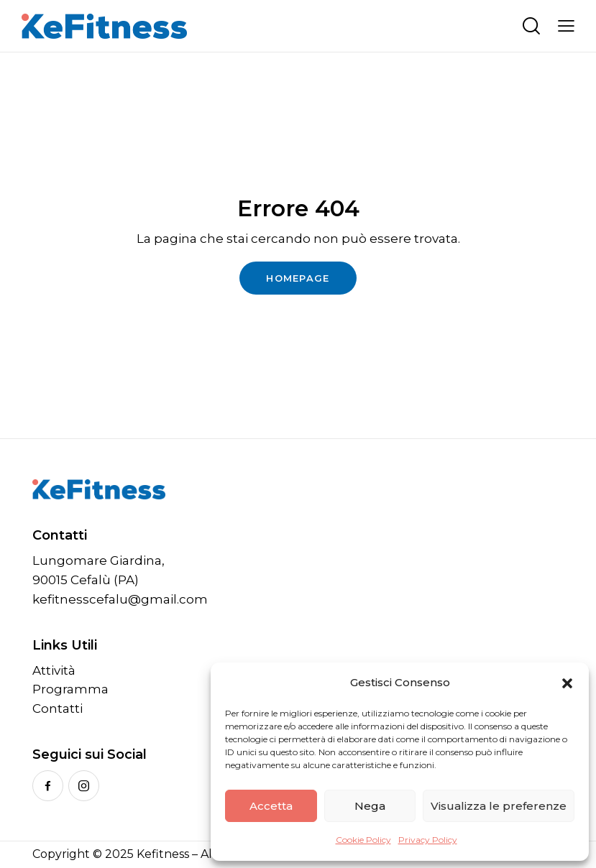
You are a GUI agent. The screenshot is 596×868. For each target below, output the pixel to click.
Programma (70, 689)
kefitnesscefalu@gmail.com (120, 599)
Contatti (58, 708)
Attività (54, 670)
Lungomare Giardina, (98, 560)
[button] (567, 683)
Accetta (271, 806)
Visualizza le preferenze (499, 806)
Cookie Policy (363, 840)
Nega (370, 806)
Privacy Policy (428, 840)
